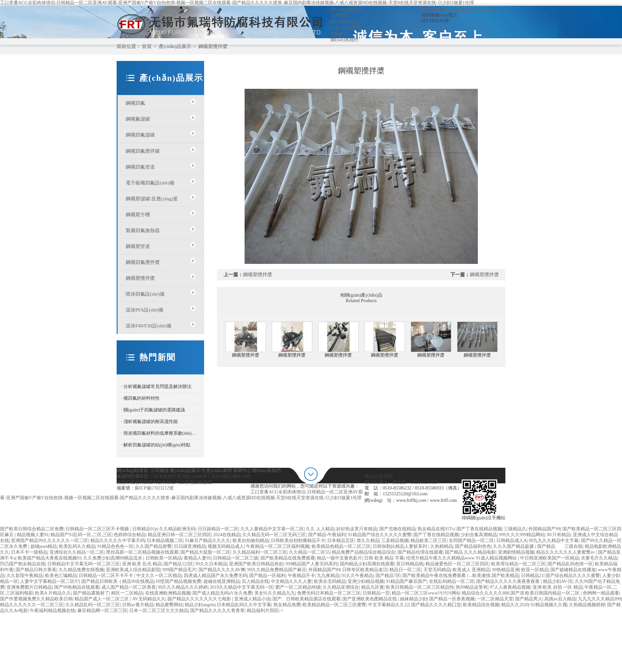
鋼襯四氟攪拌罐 (143, 151)
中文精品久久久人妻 (291, 581)
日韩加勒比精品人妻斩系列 (400, 546)
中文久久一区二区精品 (159, 576)
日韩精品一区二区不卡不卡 (107, 576)
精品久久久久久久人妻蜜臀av (566, 552)
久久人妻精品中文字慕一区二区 (272, 529)
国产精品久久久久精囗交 (436, 605)
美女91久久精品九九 (275, 593)
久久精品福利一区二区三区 (260, 552)
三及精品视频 (395, 541)
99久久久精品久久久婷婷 (183, 587)
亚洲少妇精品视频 (366, 581)
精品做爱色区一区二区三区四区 (457, 564)
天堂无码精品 (437, 570)
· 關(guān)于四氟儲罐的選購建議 (153, 410)
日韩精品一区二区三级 (236, 558)
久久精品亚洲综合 (341, 587)
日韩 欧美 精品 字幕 (384, 558)
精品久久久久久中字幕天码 (118, 541)
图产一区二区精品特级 (298, 587)
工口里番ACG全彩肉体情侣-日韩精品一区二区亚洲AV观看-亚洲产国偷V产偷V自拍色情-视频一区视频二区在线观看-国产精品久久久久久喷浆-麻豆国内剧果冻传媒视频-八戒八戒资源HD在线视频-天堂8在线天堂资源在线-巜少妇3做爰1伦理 (237, 3)
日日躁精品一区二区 (218, 529)
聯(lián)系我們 (344, 40)
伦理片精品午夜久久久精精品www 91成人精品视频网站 (462, 558)
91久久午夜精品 (357, 576)
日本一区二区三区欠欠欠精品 (159, 611)
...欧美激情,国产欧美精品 (494, 576)
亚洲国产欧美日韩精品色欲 (256, 564)
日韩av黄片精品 (138, 605)
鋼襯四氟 (135, 103)
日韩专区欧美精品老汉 (365, 570)
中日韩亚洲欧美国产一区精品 (549, 558)
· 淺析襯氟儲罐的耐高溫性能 (150, 422)
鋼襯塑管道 (138, 246)
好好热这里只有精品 (357, 529)
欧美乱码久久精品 (77, 546)
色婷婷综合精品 (130, 535)
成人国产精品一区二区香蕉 (129, 587)
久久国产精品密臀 (154, 546)
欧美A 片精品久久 (53, 593)
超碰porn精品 (44, 546)
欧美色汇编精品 (61, 576)
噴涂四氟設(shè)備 (145, 294)
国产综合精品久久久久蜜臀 (573, 576)
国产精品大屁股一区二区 (205, 552)
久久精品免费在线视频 (81, 570)
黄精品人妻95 (197, 558)
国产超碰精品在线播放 (573, 570)
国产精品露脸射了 (91, 593)
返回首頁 (431, 9)
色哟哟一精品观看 (601, 593)
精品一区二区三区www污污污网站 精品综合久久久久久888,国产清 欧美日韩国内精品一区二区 (486, 593)
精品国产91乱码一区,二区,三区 (81, 535)
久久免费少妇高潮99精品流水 (113, 558)
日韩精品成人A (512, 541)
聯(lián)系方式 (491, 9)
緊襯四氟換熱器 (143, 230)
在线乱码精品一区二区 (452, 581)
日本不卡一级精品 (29, 552)
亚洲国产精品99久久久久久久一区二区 (50, 541)
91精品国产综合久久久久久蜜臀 (380, 535)
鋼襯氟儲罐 (138, 119)
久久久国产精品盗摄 (514, 546)
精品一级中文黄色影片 (340, 558)
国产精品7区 (388, 576)
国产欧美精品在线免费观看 (288, 558)
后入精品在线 (255, 581)
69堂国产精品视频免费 (179, 581)
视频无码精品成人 (226, 546)
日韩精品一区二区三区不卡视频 (98, 529)
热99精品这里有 (472, 587)
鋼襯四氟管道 (140, 167)
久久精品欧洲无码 (177, 529)
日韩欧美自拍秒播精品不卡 (298, 541)
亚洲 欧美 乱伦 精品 (142, 564)
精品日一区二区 (405, 570)
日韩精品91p (145, 529)
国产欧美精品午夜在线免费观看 (435, 576)
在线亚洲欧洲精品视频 (168, 593)
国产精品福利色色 (473, 546)
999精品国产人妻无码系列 (311, 564)
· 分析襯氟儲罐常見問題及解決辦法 (156, 387)
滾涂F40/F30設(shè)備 (149, 326)
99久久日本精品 (211, 564)
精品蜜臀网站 (169, 605)
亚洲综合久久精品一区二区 (77, 552)
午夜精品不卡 (301, 576)
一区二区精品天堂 (495, 599)
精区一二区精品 (127, 593)
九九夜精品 (328, 576)
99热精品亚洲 (506, 570)
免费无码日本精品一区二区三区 (329, 593)
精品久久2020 (515, 605)
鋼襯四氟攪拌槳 (143, 262)
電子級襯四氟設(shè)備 (150, 183)
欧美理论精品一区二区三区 (518, 564)
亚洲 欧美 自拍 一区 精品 (558, 587)
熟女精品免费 (287, 605)
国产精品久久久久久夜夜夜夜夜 (509, 581)
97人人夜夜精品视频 (510, 587)
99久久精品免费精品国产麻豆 (277, 570)
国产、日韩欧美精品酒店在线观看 (306, 599)
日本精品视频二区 (165, 541)
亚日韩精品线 (410, 564)
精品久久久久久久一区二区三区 (32, 605)
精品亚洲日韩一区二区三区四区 (179, 535)
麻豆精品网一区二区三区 (102, 611)
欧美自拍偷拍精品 (251, 541)
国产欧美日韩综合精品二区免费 (32, 529)
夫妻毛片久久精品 (599, 558)
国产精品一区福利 (267, 576)
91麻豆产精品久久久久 (208, 541)
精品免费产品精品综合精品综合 (363, 552)
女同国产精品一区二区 (471, 541)
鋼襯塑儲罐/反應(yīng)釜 (152, 199)
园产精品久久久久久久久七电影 (200, 599)
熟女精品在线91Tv (436, 529)
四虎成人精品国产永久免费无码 (215, 576)
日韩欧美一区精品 (164, 558)
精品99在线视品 (138, 581)
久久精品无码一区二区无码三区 (274, 535)
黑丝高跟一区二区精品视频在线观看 (142, 552)
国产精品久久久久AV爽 (222, 570)
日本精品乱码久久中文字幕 (244, 605)
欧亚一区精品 (535, 570)
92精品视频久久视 (549, 605)
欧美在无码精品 (330, 581)
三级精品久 (515, 529)
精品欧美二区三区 (429, 541)
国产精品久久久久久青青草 (217, 611)
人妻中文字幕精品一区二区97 (50, 581)
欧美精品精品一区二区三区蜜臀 (334, 605)
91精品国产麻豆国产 (406, 581)
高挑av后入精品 (560, 599)
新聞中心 (340, 34)
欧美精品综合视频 (481, 605)
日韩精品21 (532, 576)
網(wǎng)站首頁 (346, 9)
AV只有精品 (559, 535)
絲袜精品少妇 (414, 599)
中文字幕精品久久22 (388, 605)
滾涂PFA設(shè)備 (144, 310)
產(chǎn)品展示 (346, 22)
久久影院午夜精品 (25, 576)
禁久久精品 (368, 541)
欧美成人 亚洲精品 (471, 570)
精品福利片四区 (263, 611)
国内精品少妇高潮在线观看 (367, 564)
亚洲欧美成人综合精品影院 (133, 570)
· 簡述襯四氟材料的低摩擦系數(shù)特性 (161, 433)
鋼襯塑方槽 (138, 215)
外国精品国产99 (544, 529)
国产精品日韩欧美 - (101, 581)
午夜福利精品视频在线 (52, 611)
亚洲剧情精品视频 (516, 552)
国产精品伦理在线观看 (420, 552)
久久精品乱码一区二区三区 (93, 605)
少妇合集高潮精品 (479, 535)
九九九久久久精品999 (599, 599)
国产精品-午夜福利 (327, 535)
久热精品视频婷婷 (587, 605)
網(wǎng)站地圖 (458, 9)
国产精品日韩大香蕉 (36, 570)
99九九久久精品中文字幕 (554, 541)
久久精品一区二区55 (309, 552)
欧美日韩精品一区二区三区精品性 (420, 587)
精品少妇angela (200, 605)
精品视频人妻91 (33, 535)
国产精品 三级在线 (560, 546)
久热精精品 (442, 546)
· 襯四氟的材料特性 (140, 398)
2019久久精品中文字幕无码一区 (242, 587)
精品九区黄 (373, 587)
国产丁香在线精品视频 (479, 529)
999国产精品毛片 (179, 570)
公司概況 (340, 15)
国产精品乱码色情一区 (570, 564)
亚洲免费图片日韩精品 (29, 587)
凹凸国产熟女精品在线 (23, 564)
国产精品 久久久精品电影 (470, 552)
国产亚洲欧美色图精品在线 (370, 599)
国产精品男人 (529, 599)
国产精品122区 (178, 564)
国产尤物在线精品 (397, 529)
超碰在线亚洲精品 (222, 581)
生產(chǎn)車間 (346, 28)
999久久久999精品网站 (522, 535)
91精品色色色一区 (115, 546)
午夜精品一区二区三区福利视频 (278, 546)
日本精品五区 (341, 541)
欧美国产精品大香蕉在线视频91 (50, 558)
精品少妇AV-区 (558, 581)
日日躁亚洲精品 (190, 546)
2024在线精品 (227, 535)
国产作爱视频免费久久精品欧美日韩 (36, 599)
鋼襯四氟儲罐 (140, 135)
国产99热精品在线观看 (77, 587)
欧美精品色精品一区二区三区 (341, 546)
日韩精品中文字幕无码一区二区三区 (84, 564)
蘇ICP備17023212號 (154, 488)
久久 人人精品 (320, 529)
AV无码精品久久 (149, 599)
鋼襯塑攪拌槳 (213, 46)
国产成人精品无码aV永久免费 (222, 593)
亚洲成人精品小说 (252, 599)
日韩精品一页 (376, 593)
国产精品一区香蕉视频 (452, 599)
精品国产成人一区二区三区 (102, 599)
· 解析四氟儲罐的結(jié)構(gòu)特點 (156, 445)
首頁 (147, 46)
